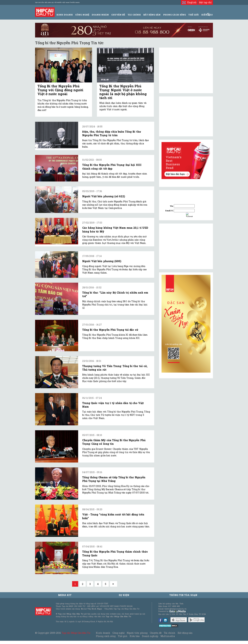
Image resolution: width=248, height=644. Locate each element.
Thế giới (194, 15)
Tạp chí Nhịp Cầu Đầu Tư (76, 633)
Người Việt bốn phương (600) (102, 261)
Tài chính (170, 633)
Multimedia (168, 636)
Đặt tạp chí (205, 2)
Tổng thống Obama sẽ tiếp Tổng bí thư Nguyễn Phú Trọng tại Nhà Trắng (114, 479)
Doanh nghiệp (150, 636)
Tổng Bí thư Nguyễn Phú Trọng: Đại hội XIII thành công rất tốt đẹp (112, 167)
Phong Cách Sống (174, 15)
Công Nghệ (82, 15)
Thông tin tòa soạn (183, 595)
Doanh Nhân (100, 15)
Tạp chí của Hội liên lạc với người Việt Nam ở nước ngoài (57, 2)
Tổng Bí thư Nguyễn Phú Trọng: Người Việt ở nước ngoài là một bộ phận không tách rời (123, 92)
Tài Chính (134, 15)
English (189, 2)
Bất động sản (152, 15)
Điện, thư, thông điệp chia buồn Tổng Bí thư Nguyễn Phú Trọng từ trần (112, 133)
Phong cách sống (106, 636)
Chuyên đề (118, 15)
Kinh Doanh (65, 15)
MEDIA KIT (65, 595)
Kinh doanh (103, 633)
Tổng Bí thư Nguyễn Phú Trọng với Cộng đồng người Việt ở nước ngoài (60, 90)
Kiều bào (135, 636)
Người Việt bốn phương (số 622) (104, 196)
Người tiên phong (137, 633)
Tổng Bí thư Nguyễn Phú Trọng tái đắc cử (110, 330)
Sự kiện (124, 595)
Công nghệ (118, 633)
